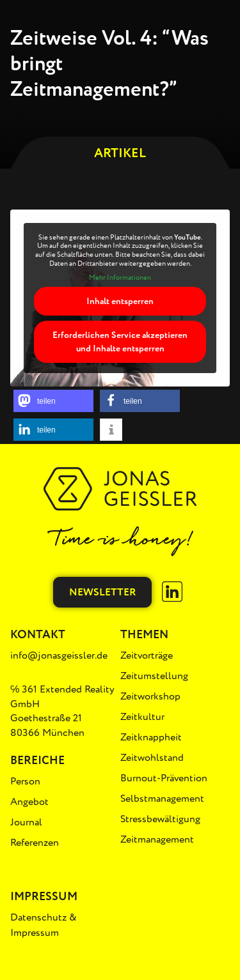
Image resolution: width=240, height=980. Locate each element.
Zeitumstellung (154, 676)
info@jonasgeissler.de (59, 655)
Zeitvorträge (147, 655)
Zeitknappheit (151, 737)
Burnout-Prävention (164, 778)
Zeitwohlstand (152, 758)
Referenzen (35, 843)
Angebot (29, 802)
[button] (53, 401)
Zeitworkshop (150, 696)
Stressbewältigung (160, 819)
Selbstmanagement (162, 799)
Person (25, 781)
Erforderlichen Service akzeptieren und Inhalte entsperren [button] (120, 342)
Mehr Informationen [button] (120, 278)
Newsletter (102, 592)
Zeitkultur (142, 717)
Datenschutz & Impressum (44, 925)
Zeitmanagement (157, 839)
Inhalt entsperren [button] (120, 301)
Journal (26, 822)
